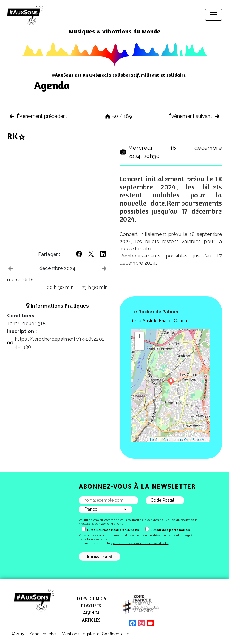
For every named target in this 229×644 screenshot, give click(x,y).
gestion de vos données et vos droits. (140, 543)
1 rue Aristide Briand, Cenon (159, 321)
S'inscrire (100, 557)
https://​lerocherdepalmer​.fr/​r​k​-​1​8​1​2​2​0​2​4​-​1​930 (60, 343)
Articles (91, 620)
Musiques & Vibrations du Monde (115, 31)
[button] (79, 254)
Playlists (91, 606)
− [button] (140, 346)
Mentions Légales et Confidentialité (95, 634)
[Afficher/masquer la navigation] (213, 15)
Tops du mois (91, 599)
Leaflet (155, 440)
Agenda (92, 613)
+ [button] (140, 337)
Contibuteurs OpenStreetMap (186, 440)
